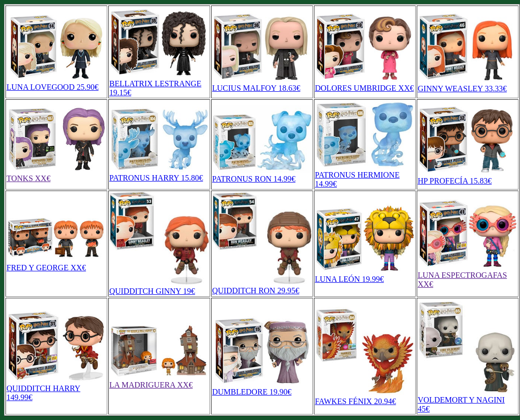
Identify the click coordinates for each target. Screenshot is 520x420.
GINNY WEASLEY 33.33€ (468, 84)
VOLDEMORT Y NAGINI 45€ (468, 400)
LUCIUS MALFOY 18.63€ (262, 84)
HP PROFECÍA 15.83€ (468, 176)
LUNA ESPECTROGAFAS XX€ (468, 275)
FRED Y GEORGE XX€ (56, 263)
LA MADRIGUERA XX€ (159, 380)
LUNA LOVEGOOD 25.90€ (56, 83)
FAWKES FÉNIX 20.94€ (365, 397)
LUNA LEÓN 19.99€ (365, 275)
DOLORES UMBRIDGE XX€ (365, 84)
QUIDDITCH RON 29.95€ (262, 286)
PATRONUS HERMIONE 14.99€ (365, 175)
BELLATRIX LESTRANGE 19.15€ (159, 84)
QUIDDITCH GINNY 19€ (159, 287)
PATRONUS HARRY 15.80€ (159, 173)
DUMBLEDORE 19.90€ (262, 387)
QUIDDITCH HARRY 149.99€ (56, 388)
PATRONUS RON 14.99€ (262, 174)
